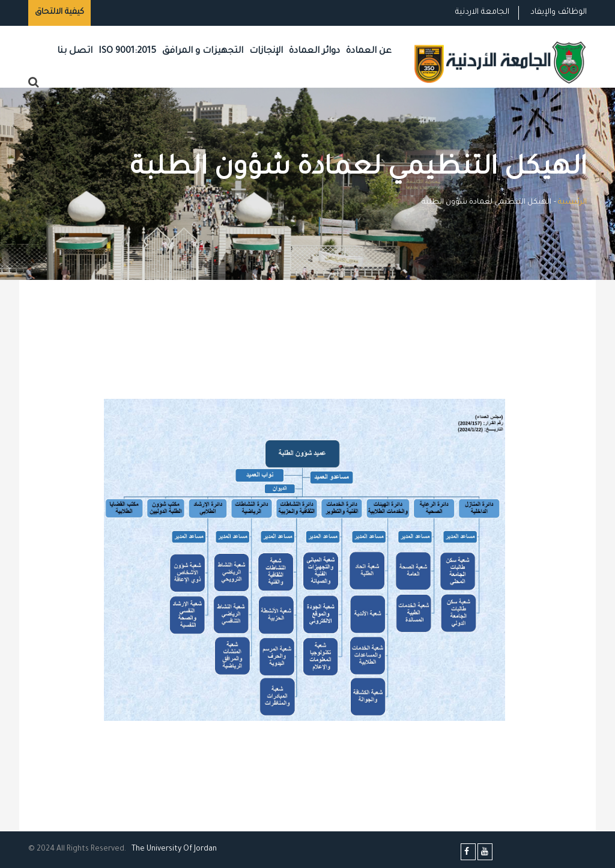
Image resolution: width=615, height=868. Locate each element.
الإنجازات (266, 51)
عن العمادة (369, 51)
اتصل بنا (75, 51)
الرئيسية (572, 202)
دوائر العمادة (314, 51)
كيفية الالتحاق (59, 12)
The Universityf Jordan (174, 849)
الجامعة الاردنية (482, 12)
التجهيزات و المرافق (203, 51)
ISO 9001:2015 (127, 51)
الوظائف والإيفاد (559, 12)
